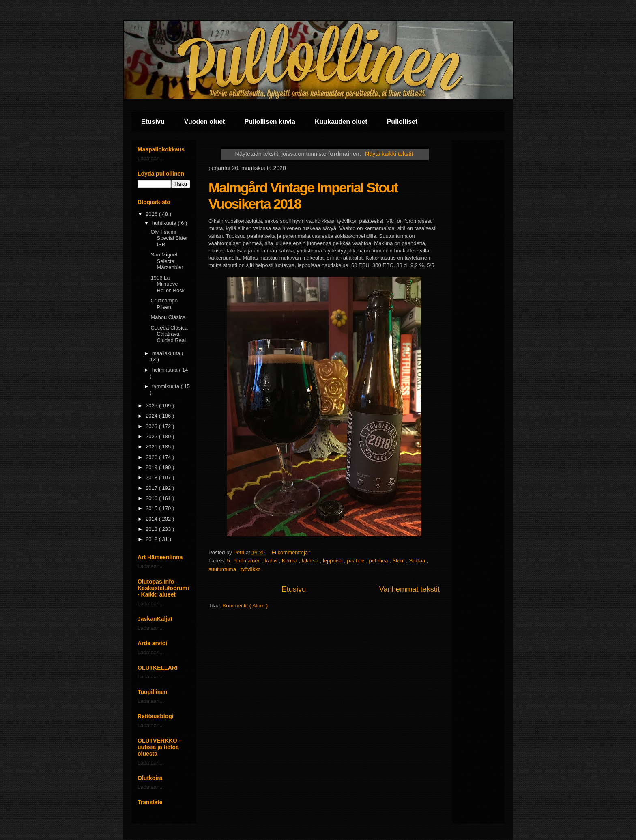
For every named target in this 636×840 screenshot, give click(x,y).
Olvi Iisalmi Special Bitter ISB (169, 238)
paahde (356, 561)
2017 (152, 488)
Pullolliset (402, 122)
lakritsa (311, 561)
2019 (152, 467)
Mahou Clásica (168, 317)
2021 (152, 447)
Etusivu (153, 122)
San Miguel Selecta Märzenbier (167, 261)
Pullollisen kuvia (270, 122)
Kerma (290, 561)
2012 (152, 539)
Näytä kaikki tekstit (389, 154)
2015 (152, 508)
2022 (152, 436)
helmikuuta (165, 370)
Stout (399, 561)
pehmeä (379, 561)
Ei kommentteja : (292, 552)
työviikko (251, 569)
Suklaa (418, 561)
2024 (152, 416)
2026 (152, 214)
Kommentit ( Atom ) (245, 606)
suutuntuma (223, 569)
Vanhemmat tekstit (409, 589)
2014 (152, 519)
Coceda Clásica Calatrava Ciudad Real (169, 334)
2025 (152, 406)
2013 (152, 529)
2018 (152, 477)
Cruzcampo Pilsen (164, 304)
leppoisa (333, 561)
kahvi (272, 561)
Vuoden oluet (205, 122)
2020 (152, 457)
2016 (152, 498)
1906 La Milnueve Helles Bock (168, 284)
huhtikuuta (165, 223)
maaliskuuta (167, 353)
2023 (152, 426)
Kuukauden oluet (341, 122)
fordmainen (248, 561)
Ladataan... (151, 158)
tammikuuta (167, 386)
